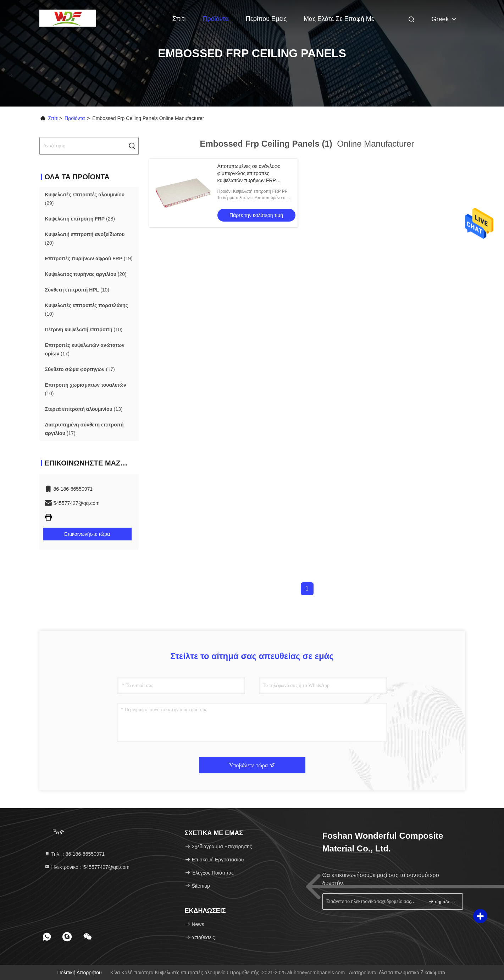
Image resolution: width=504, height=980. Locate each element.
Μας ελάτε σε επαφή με (339, 19)
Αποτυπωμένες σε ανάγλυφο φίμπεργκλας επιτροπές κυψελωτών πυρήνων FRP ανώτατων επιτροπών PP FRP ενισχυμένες (251, 180)
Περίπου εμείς (266, 19)
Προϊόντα (216, 19)
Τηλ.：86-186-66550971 (75, 854)
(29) (85, 199)
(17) (85, 349)
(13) (84, 409)
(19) (89, 258)
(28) (80, 219)
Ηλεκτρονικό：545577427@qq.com (87, 867)
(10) (77, 290)
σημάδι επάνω (442, 901)
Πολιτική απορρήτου (79, 973)
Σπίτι (179, 19)
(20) (85, 239)
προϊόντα (75, 118)
